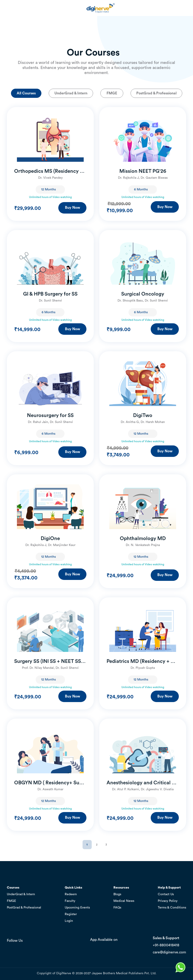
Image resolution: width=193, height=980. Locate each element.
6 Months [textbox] (141, 189)
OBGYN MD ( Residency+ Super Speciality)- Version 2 (50, 783)
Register (71, 914)
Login (69, 921)
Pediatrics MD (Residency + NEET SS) (143, 661)
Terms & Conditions (172, 908)
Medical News (124, 901)
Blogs (117, 894)
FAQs (117, 908)
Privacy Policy (168, 901)
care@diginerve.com (169, 952)
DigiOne (50, 538)
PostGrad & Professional (156, 93)
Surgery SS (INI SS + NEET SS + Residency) (50, 661)
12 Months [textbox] (48, 189)
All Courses (26, 93)
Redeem (71, 894)
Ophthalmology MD (143, 538)
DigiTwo (143, 415)
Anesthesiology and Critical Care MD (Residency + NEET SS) (143, 783)
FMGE (112, 93)
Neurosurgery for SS (50, 415)
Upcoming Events (77, 908)
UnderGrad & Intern (71, 93)
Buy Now (72, 208)
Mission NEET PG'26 (143, 171)
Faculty (70, 901)
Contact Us (166, 894)
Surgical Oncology (143, 294)
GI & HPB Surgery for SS (50, 294)
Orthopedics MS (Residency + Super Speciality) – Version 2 (50, 171)
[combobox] (50, 189)
